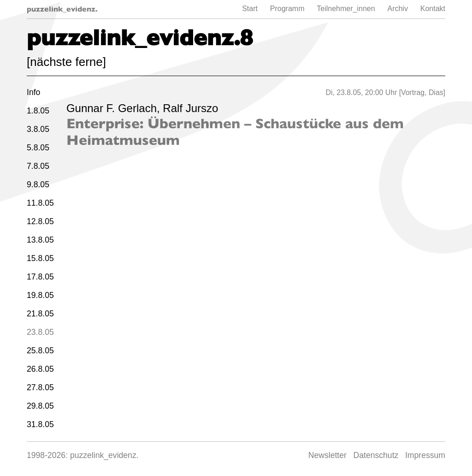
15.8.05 (40, 258)
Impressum (425, 455)
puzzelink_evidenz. (62, 9)
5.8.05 (38, 148)
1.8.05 (38, 111)
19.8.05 (40, 295)
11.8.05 (40, 203)
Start (250, 9)
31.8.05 (40, 424)
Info (33, 92)
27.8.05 (40, 387)
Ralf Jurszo (190, 108)
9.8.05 (38, 184)
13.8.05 (40, 240)
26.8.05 (40, 369)
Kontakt (433, 9)
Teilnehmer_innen (346, 9)
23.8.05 (40, 332)
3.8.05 (38, 129)
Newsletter (327, 455)
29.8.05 (40, 406)
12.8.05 (40, 221)
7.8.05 (38, 166)
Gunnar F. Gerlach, (115, 108)
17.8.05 (40, 277)
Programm (287, 9)
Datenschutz (376, 455)
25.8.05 (40, 351)
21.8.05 (40, 314)
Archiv (397, 9)
